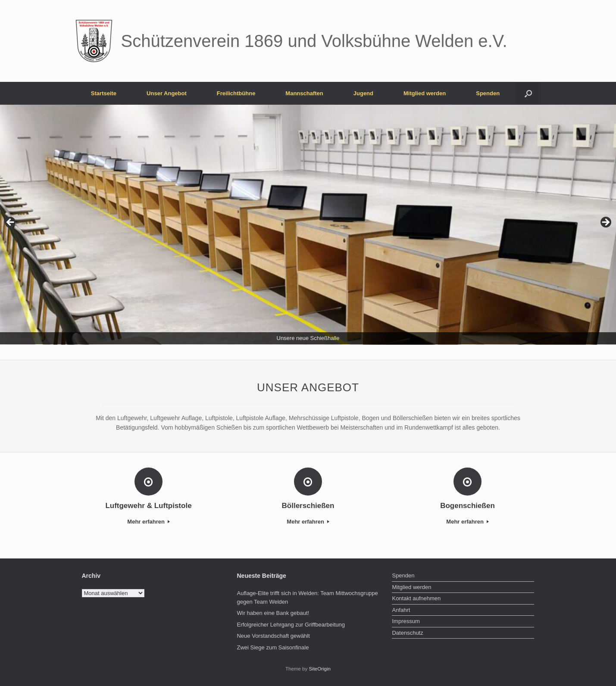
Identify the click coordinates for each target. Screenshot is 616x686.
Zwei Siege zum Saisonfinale (273, 647)
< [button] (11, 223)
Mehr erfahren (148, 522)
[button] (528, 93)
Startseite (104, 93)
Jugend (363, 93)
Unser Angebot (167, 93)
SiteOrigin (320, 669)
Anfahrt (401, 610)
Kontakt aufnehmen (416, 598)
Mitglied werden (425, 93)
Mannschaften (304, 93)
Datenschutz (407, 633)
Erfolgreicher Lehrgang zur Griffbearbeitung (291, 625)
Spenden (488, 93)
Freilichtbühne (236, 93)
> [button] (605, 223)
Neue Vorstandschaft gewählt (273, 636)
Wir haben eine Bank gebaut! (273, 613)
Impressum (406, 621)
